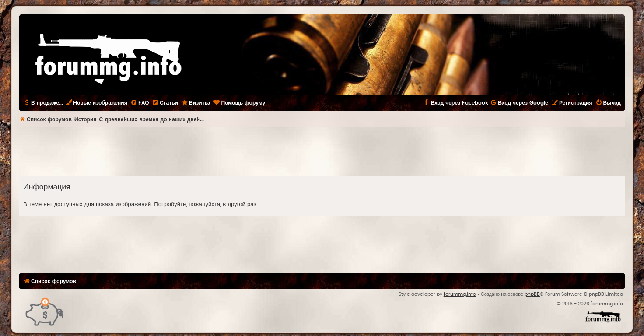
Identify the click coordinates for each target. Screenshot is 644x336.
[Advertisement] (322, 151)
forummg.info (460, 294)
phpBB (532, 294)
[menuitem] (140, 103)
